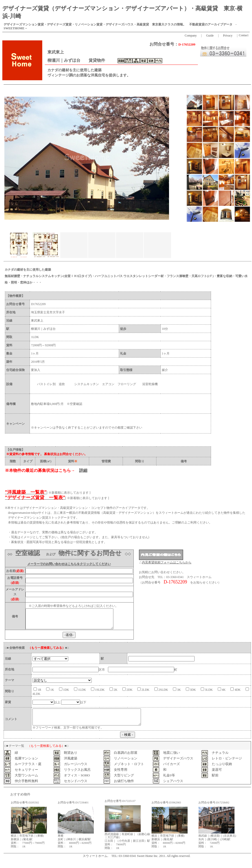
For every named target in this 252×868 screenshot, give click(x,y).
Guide (210, 36)
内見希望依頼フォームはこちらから (167, 562)
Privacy (228, 36)
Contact (244, 35)
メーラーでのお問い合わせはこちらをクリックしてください (69, 564)
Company (192, 36)
